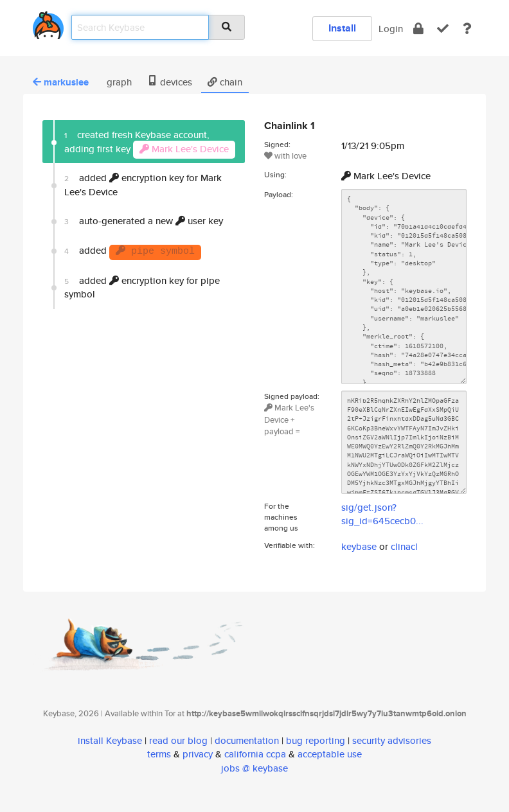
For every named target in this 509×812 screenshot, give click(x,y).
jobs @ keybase (254, 768)
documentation (247, 740)
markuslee (61, 82)
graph (118, 82)
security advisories (392, 740)
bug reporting (316, 740)
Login (391, 29)
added (133, 252)
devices (170, 82)
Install (342, 28)
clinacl (404, 546)
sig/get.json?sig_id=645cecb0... (382, 514)
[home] (48, 23)
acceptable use (330, 754)
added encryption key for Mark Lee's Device (143, 184)
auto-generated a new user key (144, 221)
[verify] (443, 29)
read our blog (178, 740)
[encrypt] (418, 29)
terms (159, 754)
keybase (359, 546)
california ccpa (255, 754)
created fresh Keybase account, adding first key (150, 143)
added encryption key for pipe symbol (142, 287)
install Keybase (110, 740)
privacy (198, 754)
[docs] (467, 29)
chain (225, 82)
